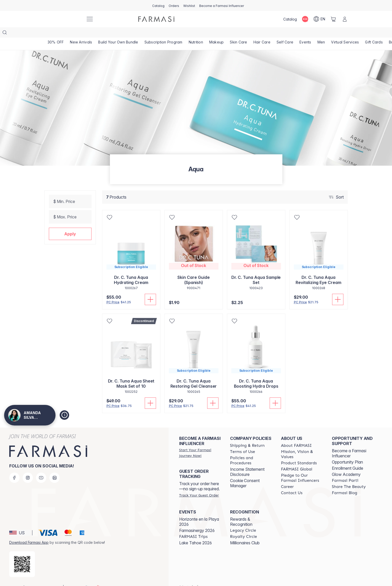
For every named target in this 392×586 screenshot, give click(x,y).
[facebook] (14, 467)
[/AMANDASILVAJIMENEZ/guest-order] (199, 485)
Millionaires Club (245, 532)
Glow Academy (346, 464)
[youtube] (41, 467)
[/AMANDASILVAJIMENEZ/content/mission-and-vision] (302, 444)
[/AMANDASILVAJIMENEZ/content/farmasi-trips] (193, 526)
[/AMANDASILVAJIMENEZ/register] (174, 5)
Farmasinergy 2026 (197, 520)
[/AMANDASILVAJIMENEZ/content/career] (287, 476)
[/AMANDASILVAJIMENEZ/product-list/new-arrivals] (82, 33)
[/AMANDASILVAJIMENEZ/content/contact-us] (292, 483)
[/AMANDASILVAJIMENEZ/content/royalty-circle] (244, 526)
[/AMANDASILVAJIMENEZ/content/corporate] (297, 459)
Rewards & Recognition (241, 511)
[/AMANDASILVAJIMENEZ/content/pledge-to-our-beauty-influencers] (302, 468)
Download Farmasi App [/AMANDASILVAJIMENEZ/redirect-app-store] (29, 532)
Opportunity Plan (347, 452)
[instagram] (28, 467)
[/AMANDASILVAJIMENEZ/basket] (333, 19)
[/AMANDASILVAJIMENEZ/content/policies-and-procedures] (251, 450)
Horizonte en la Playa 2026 (199, 511)
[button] (70, 224)
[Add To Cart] (150, 289)
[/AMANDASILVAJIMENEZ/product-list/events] (309, 33)
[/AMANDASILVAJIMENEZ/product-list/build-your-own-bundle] (119, 33)
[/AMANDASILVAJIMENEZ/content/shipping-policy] (247, 435)
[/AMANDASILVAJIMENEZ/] (62, 19)
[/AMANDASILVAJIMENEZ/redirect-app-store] (22, 554)
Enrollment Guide (348, 458)
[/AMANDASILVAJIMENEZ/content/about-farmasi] (296, 435)
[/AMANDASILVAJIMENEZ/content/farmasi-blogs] (345, 483)
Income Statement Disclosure (247, 461)
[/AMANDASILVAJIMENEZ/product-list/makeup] (218, 33)
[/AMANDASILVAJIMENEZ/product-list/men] (325, 33)
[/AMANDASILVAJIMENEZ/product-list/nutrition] (197, 33)
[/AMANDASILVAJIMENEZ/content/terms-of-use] (243, 441)
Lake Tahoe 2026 (195, 532)
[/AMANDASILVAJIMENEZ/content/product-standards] (299, 453)
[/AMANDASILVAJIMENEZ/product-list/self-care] (288, 33)
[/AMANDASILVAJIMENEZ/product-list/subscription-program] (165, 33)
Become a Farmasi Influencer (349, 443)
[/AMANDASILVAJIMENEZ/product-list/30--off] (56, 33)
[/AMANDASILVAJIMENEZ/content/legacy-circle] (243, 520)
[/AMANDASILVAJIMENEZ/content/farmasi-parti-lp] (345, 470)
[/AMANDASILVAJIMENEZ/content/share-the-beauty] (349, 476)
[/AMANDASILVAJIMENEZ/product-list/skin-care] (241, 33)
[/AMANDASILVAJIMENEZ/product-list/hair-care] (265, 33)
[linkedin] (54, 467)
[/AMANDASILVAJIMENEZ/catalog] (158, 5)
